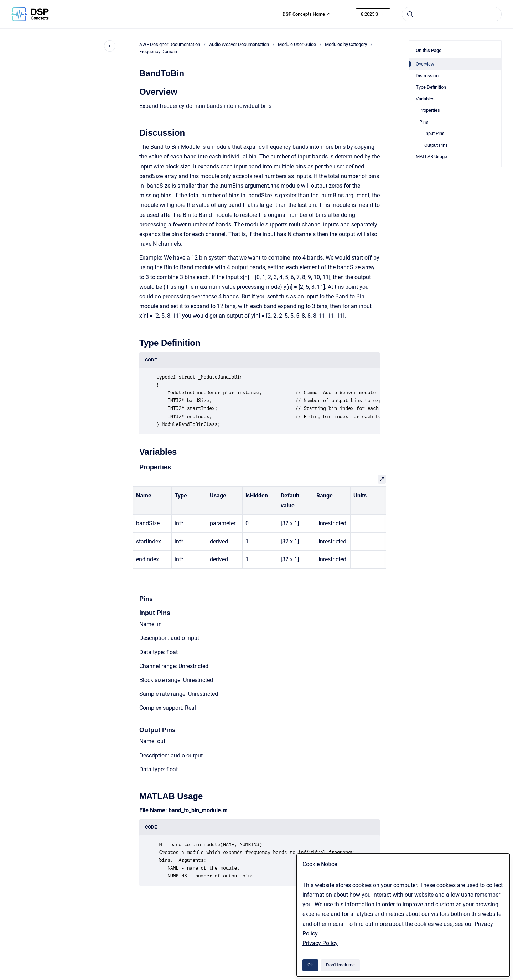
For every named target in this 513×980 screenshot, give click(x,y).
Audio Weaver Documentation (239, 44)
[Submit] (410, 14)
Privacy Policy (320, 943)
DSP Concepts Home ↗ (306, 14)
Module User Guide (297, 44)
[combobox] (452, 14)
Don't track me (340, 965)
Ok (310, 965)
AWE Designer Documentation (170, 44)
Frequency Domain (158, 51)
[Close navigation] (110, 46)
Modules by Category (346, 44)
